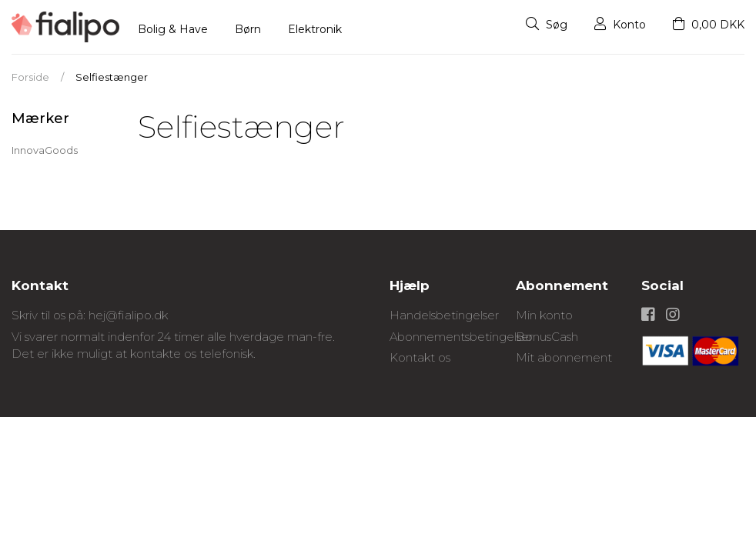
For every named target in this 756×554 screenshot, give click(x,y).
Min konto (544, 315)
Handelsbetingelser (444, 315)
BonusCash (547, 337)
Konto (620, 25)
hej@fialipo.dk (128, 315)
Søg (547, 25)
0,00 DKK (709, 25)
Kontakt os (420, 357)
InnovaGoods (45, 150)
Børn (248, 29)
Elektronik (315, 29)
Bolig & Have (173, 29)
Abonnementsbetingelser (461, 337)
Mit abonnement (564, 357)
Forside (30, 77)
